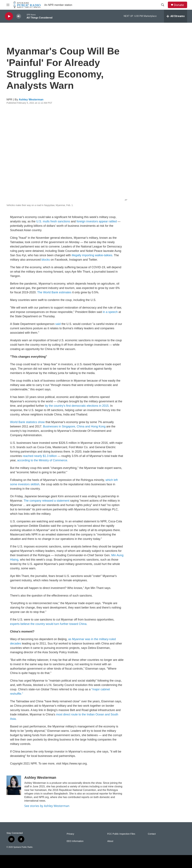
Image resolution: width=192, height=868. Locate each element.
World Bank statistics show (27, 422)
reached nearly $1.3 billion (39, 456)
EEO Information (75, 841)
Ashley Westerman (31, 100)
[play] (9, 16)
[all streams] (176, 16)
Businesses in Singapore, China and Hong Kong (75, 426)
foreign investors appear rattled (97, 221)
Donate (179, 5)
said (58, 324)
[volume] (19, 16)
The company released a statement (47, 501)
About (110, 841)
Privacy (70, 834)
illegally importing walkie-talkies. (92, 255)
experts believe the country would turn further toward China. (49, 624)
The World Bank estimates (55, 292)
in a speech (110, 312)
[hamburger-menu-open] (8, 5)
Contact (152, 834)
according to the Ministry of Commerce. (43, 460)
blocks (46, 260)
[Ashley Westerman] (14, 785)
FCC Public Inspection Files (121, 834)
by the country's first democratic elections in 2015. (77, 406)
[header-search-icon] (163, 5)
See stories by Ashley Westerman (47, 806)
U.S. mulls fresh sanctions (53, 221)
